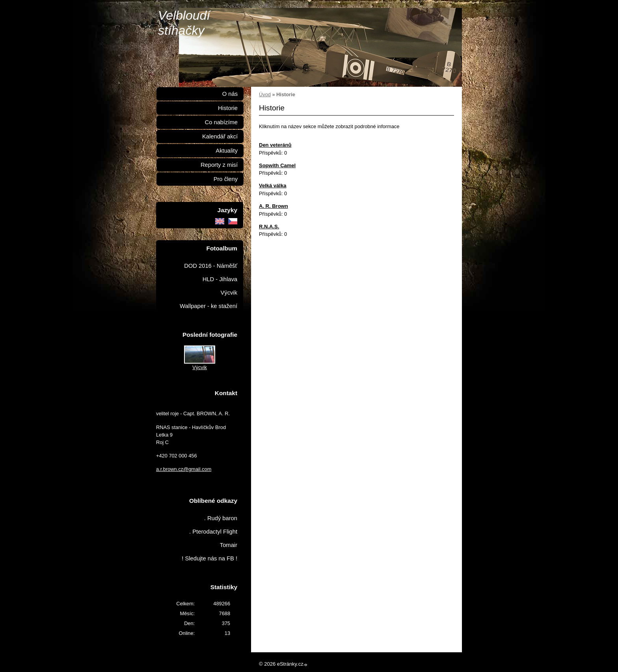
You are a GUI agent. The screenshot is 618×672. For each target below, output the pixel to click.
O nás (230, 94)
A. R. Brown (274, 206)
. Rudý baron (221, 518)
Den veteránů (275, 145)
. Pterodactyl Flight (213, 532)
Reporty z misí (219, 165)
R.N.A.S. (269, 227)
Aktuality (227, 151)
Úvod (265, 94)
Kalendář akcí (220, 136)
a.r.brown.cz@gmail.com (184, 469)
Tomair (229, 545)
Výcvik (229, 293)
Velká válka (273, 186)
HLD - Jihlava (220, 279)
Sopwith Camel (277, 165)
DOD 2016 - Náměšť (211, 266)
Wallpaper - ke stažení (208, 306)
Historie (228, 108)
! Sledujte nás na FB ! (209, 558)
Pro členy (226, 179)
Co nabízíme (221, 122)
